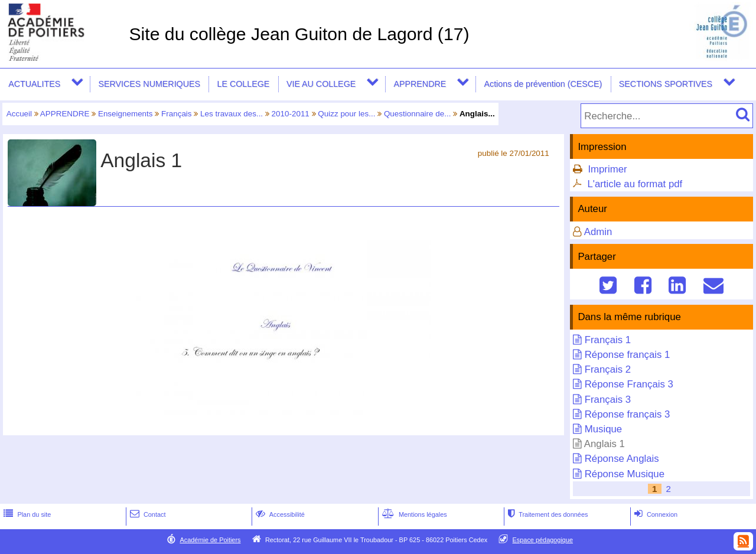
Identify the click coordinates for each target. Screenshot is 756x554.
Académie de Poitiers (210, 540)
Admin (598, 232)
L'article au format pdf (635, 184)
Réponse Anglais (622, 459)
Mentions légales (413, 514)
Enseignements (126, 114)
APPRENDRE (420, 84)
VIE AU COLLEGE (321, 84)
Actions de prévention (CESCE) (543, 84)
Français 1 (608, 340)
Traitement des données (547, 514)
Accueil (19, 114)
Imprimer (607, 169)
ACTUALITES (34, 84)
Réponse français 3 (628, 414)
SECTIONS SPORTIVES (666, 84)
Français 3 (608, 400)
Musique (603, 429)
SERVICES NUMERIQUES (149, 84)
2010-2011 (291, 114)
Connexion (655, 514)
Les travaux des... (232, 114)
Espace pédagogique (543, 540)
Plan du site (26, 514)
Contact (147, 514)
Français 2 (608, 369)
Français (177, 114)
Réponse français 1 (628, 355)
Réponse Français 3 (629, 384)
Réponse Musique (625, 474)
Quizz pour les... (346, 114)
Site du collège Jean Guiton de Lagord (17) (299, 34)
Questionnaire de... (418, 114)
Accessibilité (279, 514)
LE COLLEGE (244, 84)
